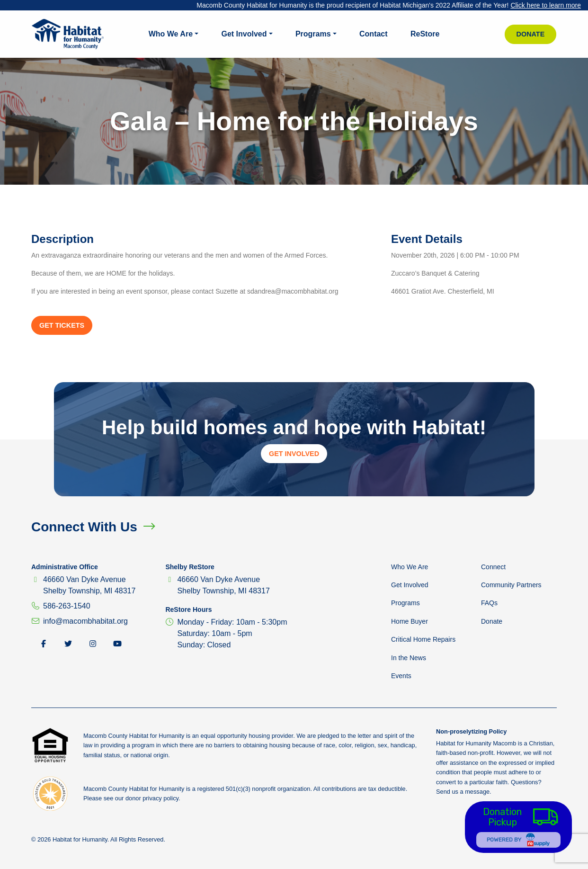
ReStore (425, 34)
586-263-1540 (67, 606)
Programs (313, 34)
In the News (409, 658)
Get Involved (244, 34)
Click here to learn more (546, 5)
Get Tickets (62, 325)
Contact (374, 34)
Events (401, 676)
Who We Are (171, 34)
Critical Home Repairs (423, 639)
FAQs (489, 603)
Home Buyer (410, 621)
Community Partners (511, 585)
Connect (493, 567)
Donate (531, 34)
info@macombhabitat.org (85, 621)
